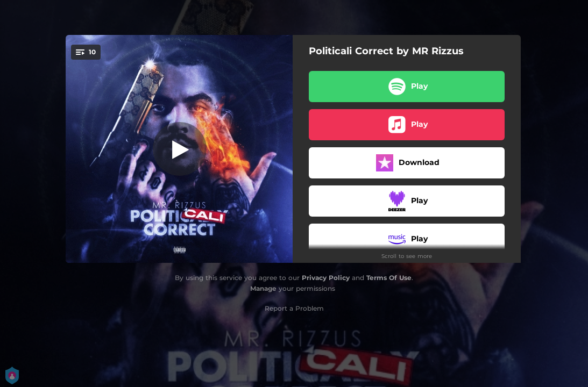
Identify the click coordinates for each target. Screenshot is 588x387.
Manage (263, 288)
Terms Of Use (389, 278)
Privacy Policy (326, 278)
